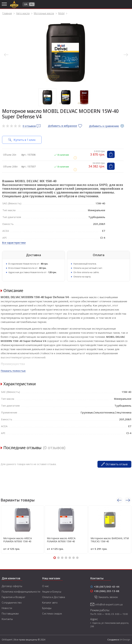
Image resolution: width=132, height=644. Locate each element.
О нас (46, 586)
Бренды (47, 608)
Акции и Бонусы (52, 592)
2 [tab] (66, 97)
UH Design (125, 640)
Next (126, 55)
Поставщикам (10, 613)
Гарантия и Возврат (13, 597)
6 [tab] (74, 558)
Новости (7, 608)
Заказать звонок (108, 597)
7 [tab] (77, 558)
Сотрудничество (12, 602)
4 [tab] (66, 558)
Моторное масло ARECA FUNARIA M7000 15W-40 (18, 540)
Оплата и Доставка (54, 597)
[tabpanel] (66, 52)
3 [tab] (84, 97)
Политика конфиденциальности (21, 592)
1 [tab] (47, 97)
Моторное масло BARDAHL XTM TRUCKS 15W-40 (110, 540)
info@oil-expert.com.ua (109, 604)
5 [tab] (70, 558)
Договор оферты (12, 586)
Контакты (7, 619)
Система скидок (52, 613)
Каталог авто (50, 602)
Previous (6, 55)
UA (26, 4)
